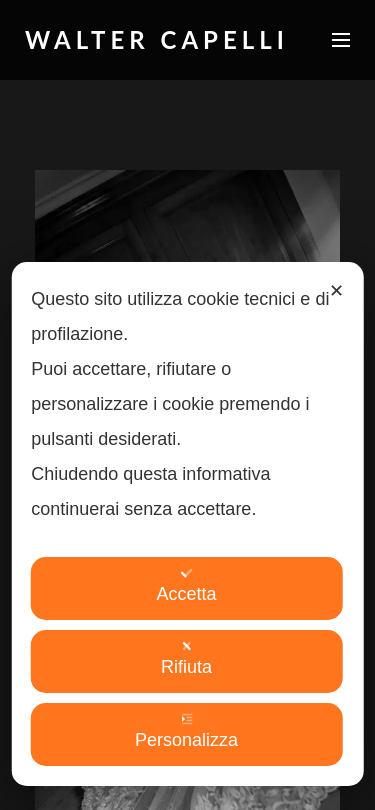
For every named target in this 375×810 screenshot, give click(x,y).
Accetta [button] (186, 585)
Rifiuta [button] (186, 658)
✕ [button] (336, 291)
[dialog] (187, 524)
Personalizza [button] (186, 731)
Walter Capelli (157, 39)
